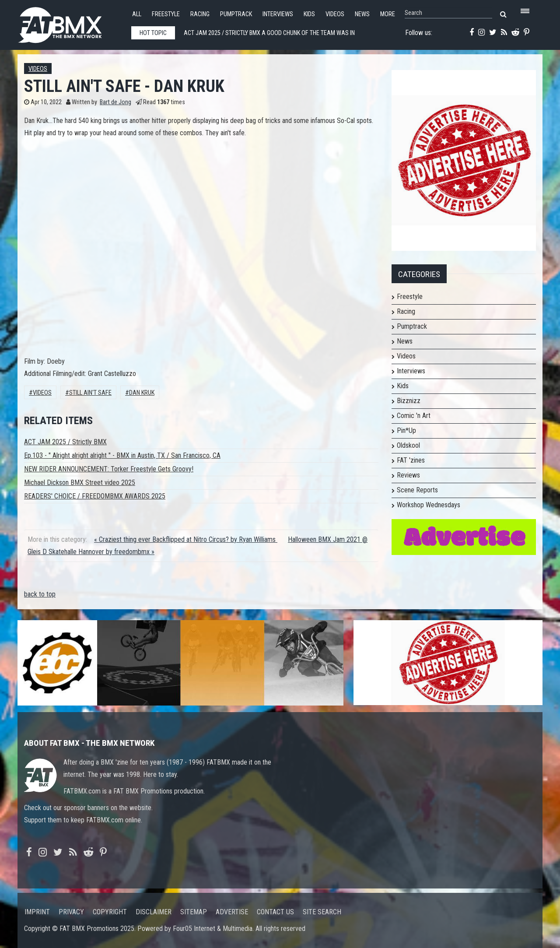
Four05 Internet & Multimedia (213, 929)
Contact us (275, 912)
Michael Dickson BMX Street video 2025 (80, 483)
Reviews (408, 475)
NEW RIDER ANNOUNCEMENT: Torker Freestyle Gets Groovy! (109, 469)
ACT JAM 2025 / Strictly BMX (65, 442)
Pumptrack (236, 14)
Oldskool (408, 445)
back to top (40, 594)
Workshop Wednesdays (429, 505)
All (137, 14)
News (362, 14)
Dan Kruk (142, 393)
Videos (335, 14)
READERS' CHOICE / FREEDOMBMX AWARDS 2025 (95, 496)
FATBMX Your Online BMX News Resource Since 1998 (70, 23)
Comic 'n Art (414, 416)
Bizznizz (409, 401)
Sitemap (194, 912)
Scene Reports (417, 490)
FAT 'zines (411, 460)
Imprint (37, 912)
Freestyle (166, 14)
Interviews (278, 14)
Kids (309, 14)
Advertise (232, 912)
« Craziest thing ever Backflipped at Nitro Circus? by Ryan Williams (186, 539)
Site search (322, 912)
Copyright (110, 912)
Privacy (71, 912)
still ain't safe (90, 393)
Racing (200, 14)
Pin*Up (406, 430)
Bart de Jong (115, 102)
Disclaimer (154, 912)
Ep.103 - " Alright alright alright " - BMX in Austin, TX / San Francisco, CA (122, 455)
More (388, 14)
